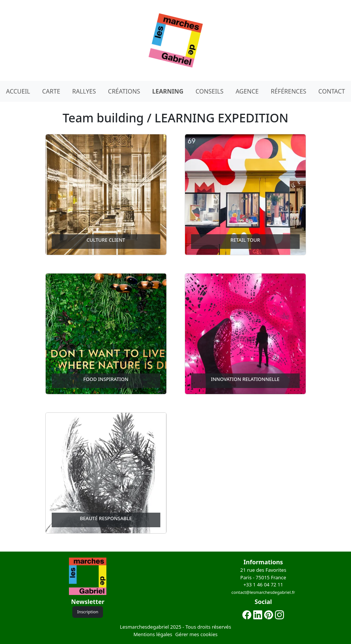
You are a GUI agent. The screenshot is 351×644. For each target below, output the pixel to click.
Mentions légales (153, 634)
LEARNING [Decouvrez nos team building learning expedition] (168, 91)
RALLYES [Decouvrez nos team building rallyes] (84, 91)
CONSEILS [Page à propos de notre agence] (210, 91)
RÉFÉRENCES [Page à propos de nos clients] (289, 91)
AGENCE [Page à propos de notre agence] (247, 91)
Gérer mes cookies (196, 634)
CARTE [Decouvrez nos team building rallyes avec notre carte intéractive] (51, 91)
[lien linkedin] (258, 614)
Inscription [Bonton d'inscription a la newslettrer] (88, 612)
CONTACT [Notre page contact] (332, 91)
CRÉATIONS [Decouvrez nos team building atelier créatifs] (124, 91)
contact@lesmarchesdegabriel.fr (263, 592)
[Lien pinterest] (269, 614)
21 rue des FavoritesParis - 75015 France (263, 574)
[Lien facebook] (247, 614)
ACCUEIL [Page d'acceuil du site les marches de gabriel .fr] (18, 91)
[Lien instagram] (279, 614)
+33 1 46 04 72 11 (263, 585)
